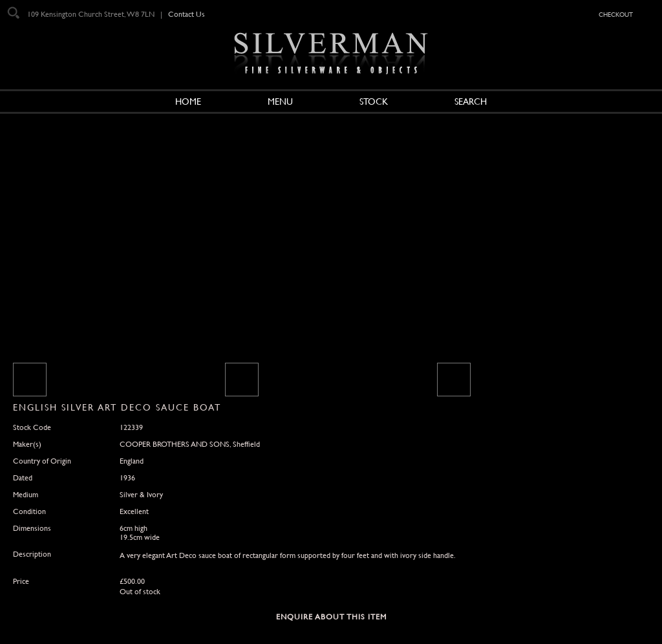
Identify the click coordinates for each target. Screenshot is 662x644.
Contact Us (187, 14)
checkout (616, 14)
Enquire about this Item (331, 617)
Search (471, 102)
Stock (374, 102)
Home (188, 102)
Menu (280, 102)
